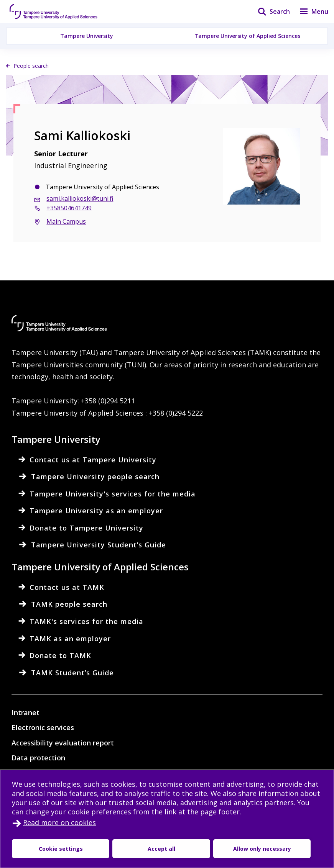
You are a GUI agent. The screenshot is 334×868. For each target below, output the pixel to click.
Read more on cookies (59, 822)
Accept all (123, 849)
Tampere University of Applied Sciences (247, 36)
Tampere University (87, 36)
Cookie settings (48, 849)
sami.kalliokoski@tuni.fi (80, 198)
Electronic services (43, 727)
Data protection (38, 758)
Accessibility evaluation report (63, 743)
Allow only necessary (199, 849)
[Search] (269, 11)
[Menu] (309, 11)
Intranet (26, 712)
